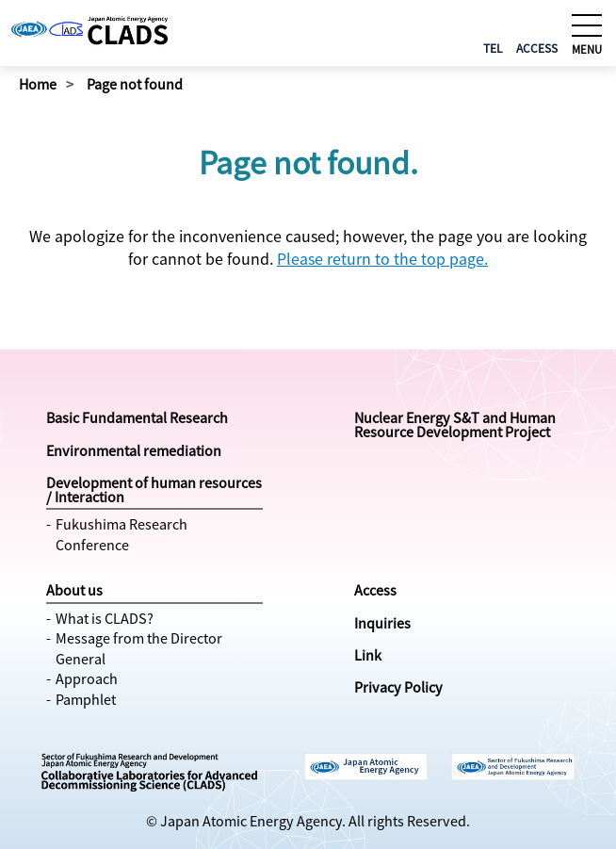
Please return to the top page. (382, 258)
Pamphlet (86, 699)
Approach (87, 678)
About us (74, 590)
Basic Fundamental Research (137, 417)
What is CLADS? (105, 618)
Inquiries (382, 623)
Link (368, 655)
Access (375, 590)
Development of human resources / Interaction (154, 489)
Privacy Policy (398, 687)
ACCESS (537, 47)
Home (38, 84)
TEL (493, 47)
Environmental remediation (134, 450)
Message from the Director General (139, 648)
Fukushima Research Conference (122, 534)
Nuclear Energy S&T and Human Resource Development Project (455, 424)
